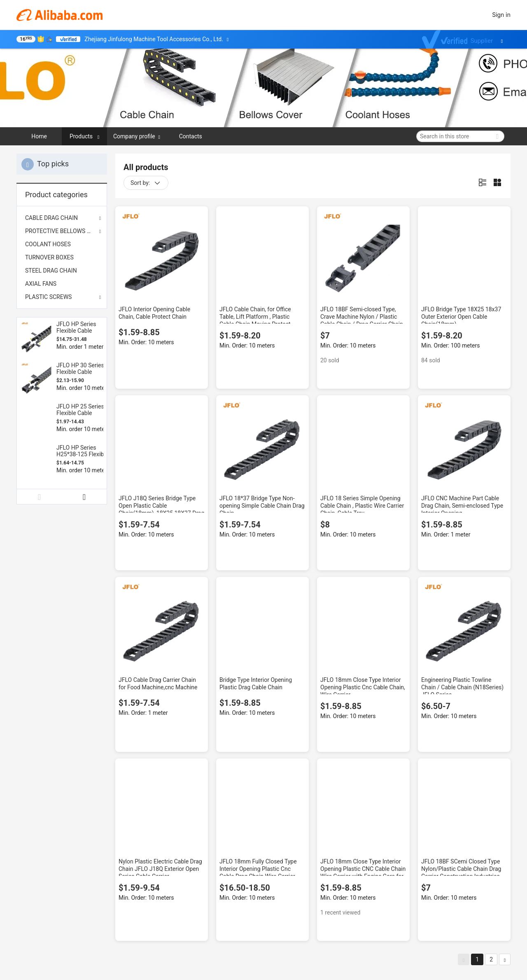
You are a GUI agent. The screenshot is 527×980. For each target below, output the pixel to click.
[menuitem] (62, 244)
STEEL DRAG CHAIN (51, 271)
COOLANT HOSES (48, 244)
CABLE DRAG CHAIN (51, 218)
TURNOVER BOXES (49, 257)
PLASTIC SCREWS (48, 297)
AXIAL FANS (41, 284)
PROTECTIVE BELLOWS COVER (62, 231)
